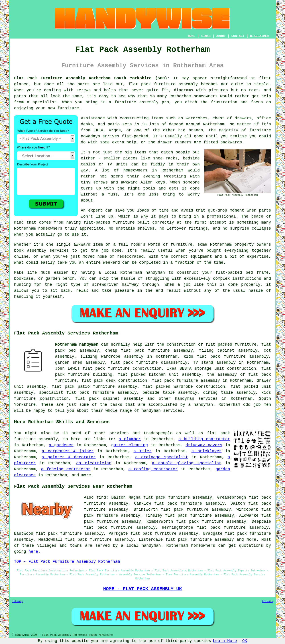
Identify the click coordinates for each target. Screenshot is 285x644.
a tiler (142, 451)
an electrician (94, 463)
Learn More (225, 641)
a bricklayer (207, 451)
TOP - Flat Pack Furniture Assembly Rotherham (67, 562)
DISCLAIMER (259, 36)
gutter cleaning (129, 445)
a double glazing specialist (187, 463)
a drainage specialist (162, 457)
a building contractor (204, 439)
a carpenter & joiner (68, 451)
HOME (192, 36)
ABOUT (221, 36)
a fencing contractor (66, 469)
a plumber (130, 439)
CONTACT (238, 36)
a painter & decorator (69, 457)
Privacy (268, 601)
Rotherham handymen (77, 344)
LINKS (206, 36)
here (33, 552)
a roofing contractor (153, 469)
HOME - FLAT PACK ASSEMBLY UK (142, 589)
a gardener (61, 445)
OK (245, 641)
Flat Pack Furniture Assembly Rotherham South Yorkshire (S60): (92, 78)
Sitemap (17, 601)
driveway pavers (204, 445)
